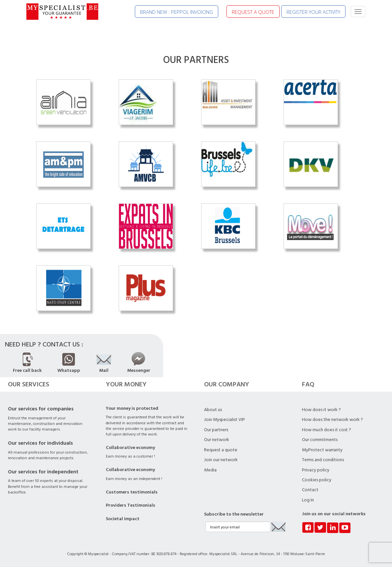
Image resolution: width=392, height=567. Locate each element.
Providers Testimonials (131, 505)
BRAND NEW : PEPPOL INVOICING (177, 12)
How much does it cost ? (327, 430)
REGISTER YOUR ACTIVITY (313, 12)
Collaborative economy (130, 448)
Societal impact (123, 519)
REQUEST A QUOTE (253, 12)
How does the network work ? (332, 420)
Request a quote (221, 450)
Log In (308, 500)
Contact (310, 490)
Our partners (216, 430)
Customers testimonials (132, 492)
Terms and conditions (323, 460)
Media (210, 470)
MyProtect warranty (322, 450)
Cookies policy (317, 480)
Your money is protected (132, 408)
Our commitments (320, 440)
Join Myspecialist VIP (225, 420)
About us (213, 410)
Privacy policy (316, 470)
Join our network (221, 460)
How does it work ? (321, 410)
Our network (217, 440)
